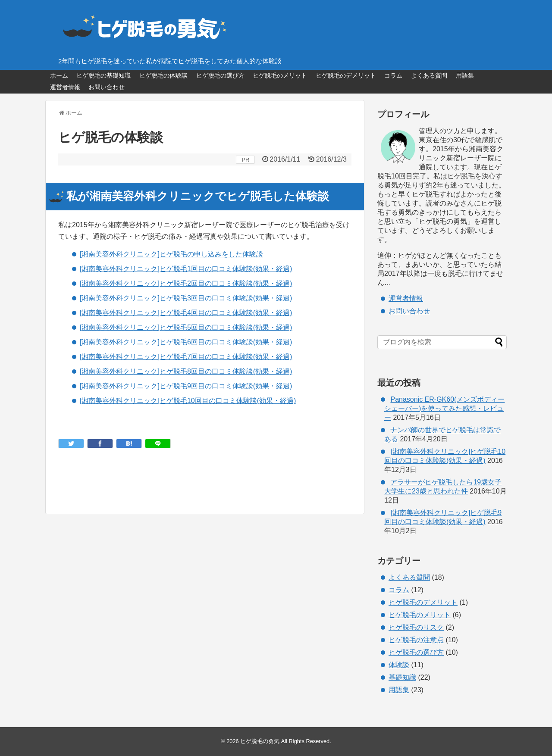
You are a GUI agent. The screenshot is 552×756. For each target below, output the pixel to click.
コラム (393, 75)
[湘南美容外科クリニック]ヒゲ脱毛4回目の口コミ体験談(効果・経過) (186, 313)
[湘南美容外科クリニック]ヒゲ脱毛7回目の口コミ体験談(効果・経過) (186, 357)
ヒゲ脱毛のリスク (416, 627)
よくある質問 (429, 75)
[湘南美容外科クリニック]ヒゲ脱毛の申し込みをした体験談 (171, 254)
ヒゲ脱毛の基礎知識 (103, 75)
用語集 (465, 75)
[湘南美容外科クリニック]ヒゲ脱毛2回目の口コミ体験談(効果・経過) (186, 283)
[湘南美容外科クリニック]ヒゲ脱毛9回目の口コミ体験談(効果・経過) (186, 386)
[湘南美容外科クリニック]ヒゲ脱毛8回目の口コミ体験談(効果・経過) (186, 371)
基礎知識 (402, 677)
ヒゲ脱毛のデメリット (346, 75)
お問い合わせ (107, 87)
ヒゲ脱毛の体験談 (163, 75)
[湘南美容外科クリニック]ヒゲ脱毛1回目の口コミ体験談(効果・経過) (186, 269)
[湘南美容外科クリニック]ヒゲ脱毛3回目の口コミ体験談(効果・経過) (186, 298)
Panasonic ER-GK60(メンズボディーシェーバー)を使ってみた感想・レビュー (444, 408)
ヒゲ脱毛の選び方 (220, 75)
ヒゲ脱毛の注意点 (416, 640)
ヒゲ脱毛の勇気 (260, 741)
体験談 (399, 665)
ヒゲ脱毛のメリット (280, 75)
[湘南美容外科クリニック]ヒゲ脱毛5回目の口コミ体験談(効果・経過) (186, 327)
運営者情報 (65, 87)
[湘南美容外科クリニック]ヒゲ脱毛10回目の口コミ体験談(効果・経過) (188, 401)
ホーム (59, 75)
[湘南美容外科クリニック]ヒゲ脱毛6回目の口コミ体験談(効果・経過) (186, 342)
